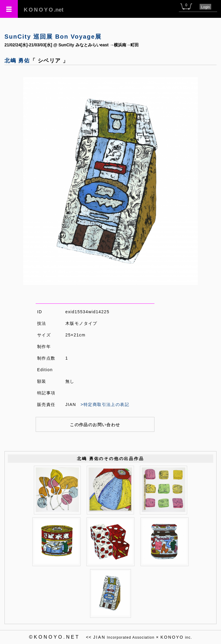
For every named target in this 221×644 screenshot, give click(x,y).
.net (44, 10)
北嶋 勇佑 (17, 61)
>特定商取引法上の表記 (105, 404)
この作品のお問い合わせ (95, 425)
